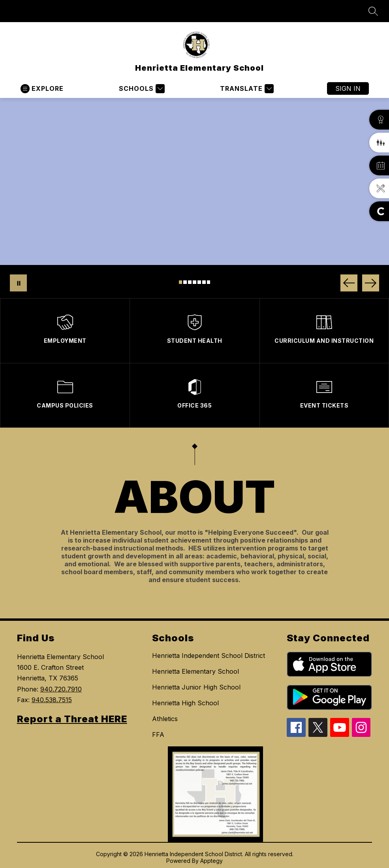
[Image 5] (199, 282)
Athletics (165, 719)
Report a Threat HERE (72, 719)
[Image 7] (209, 282)
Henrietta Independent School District (209, 656)
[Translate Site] (246, 89)
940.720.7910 (61, 689)
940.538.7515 (52, 700)
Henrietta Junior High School (196, 687)
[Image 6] (204, 282)
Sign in (348, 88)
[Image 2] (185, 282)
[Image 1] (181, 282)
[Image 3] (190, 282)
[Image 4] (194, 282)
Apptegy (211, 861)
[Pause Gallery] (18, 283)
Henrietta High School (185, 703)
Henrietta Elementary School (195, 671)
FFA (158, 735)
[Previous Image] (349, 283)
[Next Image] (371, 283)
